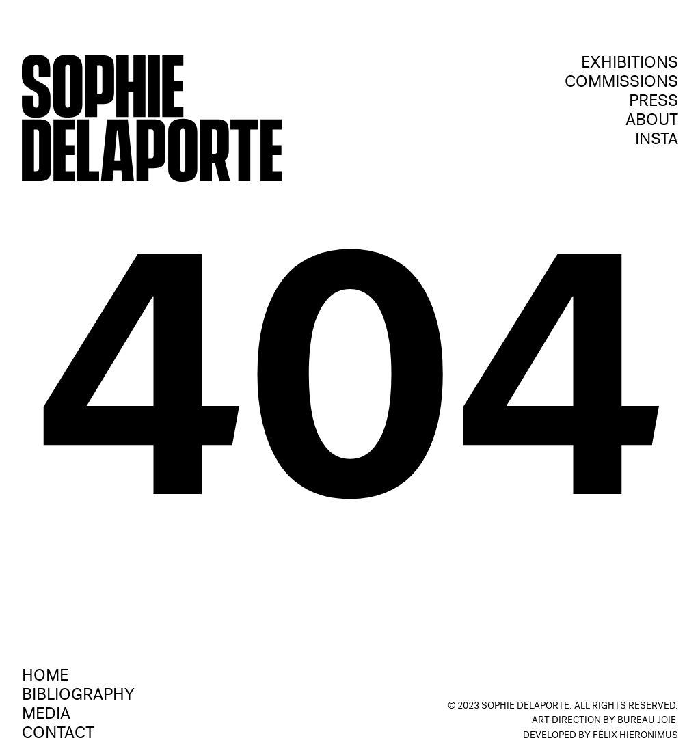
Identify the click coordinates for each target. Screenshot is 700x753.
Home (45, 677)
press (654, 102)
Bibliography (78, 696)
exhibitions (630, 64)
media (46, 715)
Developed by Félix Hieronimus (601, 736)
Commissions (621, 83)
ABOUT (652, 122)
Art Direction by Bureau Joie (604, 721)
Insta (657, 141)
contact (58, 735)
